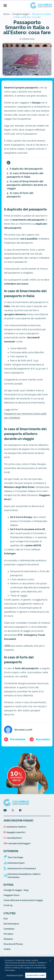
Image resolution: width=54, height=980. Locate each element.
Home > (7, 14)
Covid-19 (8, 905)
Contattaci (9, 929)
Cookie (7, 949)
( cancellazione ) (13, 838)
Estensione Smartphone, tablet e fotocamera (24, 876)
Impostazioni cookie (15, 975)
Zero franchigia (15, 857)
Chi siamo (8, 934)
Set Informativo (11, 924)
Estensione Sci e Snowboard (22, 869)
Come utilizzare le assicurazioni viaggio (23, 900)
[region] (27, 968)
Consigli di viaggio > (21, 14)
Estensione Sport (16, 863)
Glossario (8, 939)
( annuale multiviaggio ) (17, 843)
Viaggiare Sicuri (11, 895)
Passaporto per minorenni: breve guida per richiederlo (25, 416)
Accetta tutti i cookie (36, 975)
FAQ (6, 919)
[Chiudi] (50, 961)
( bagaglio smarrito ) (15, 832)
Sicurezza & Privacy (13, 944)
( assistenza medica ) (15, 827)
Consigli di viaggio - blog (16, 890)
